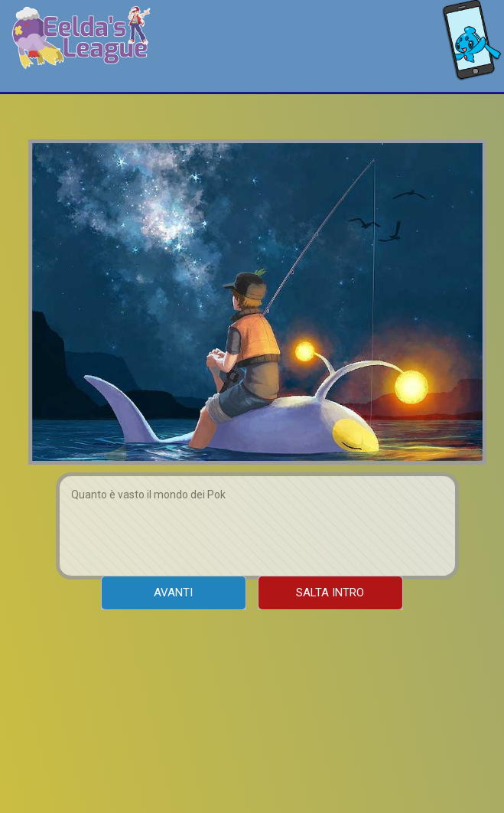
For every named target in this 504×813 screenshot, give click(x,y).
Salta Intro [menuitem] (330, 593)
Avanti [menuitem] (173, 593)
